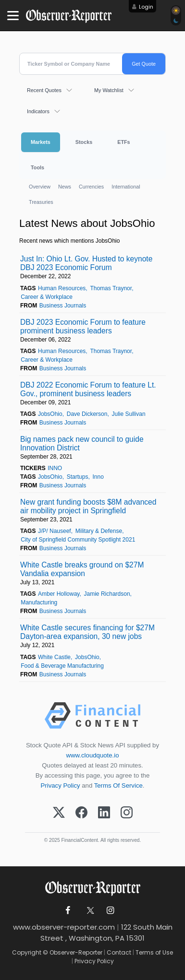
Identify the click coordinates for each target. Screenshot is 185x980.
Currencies (91, 187)
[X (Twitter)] (59, 813)
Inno (98, 477)
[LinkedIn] (104, 813)
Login (146, 7)
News (65, 187)
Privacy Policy (61, 785)
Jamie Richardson (107, 594)
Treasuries (41, 202)
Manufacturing (39, 602)
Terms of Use (154, 952)
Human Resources (62, 288)
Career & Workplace (47, 297)
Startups (78, 477)
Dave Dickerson (87, 414)
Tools (37, 167)
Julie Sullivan (129, 414)
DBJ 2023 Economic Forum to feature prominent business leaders (83, 326)
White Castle (54, 657)
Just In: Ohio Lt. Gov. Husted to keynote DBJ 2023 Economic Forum (86, 263)
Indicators (38, 111)
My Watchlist (109, 90)
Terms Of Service (118, 785)
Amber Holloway (59, 594)
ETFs (123, 142)
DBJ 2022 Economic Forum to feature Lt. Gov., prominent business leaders (88, 389)
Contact (119, 952)
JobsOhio (50, 414)
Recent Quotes (44, 90)
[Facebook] (81, 813)
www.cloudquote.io (93, 755)
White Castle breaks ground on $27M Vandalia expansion (82, 569)
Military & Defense (99, 531)
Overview (40, 187)
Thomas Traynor (111, 288)
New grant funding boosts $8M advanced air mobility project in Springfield (88, 506)
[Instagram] (127, 813)
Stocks (84, 142)
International (126, 187)
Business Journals (63, 306)
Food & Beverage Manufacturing (62, 666)
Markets (41, 142)
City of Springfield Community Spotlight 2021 (78, 540)
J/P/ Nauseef (55, 531)
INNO (55, 468)
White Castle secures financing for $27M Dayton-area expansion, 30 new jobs (87, 632)
